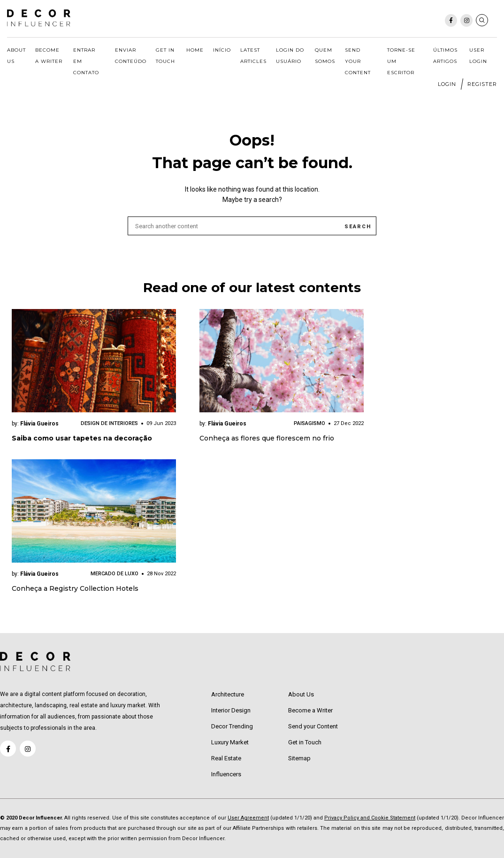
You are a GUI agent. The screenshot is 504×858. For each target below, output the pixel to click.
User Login (478, 56)
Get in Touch (165, 56)
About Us (16, 56)
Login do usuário (290, 56)
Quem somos (325, 56)
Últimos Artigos (445, 56)
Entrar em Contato (86, 61)
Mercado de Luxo (115, 574)
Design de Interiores (109, 423)
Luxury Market (230, 742)
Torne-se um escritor (401, 61)
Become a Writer (49, 56)
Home (195, 50)
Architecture (228, 694)
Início (222, 50)
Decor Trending (232, 726)
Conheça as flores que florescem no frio (267, 438)
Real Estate (226, 758)
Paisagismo (309, 423)
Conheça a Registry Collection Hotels (75, 588)
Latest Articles (253, 56)
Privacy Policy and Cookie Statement (370, 818)
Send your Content (358, 61)
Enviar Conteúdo (131, 56)
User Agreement (248, 818)
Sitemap (299, 758)
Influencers (226, 774)
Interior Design (231, 710)
